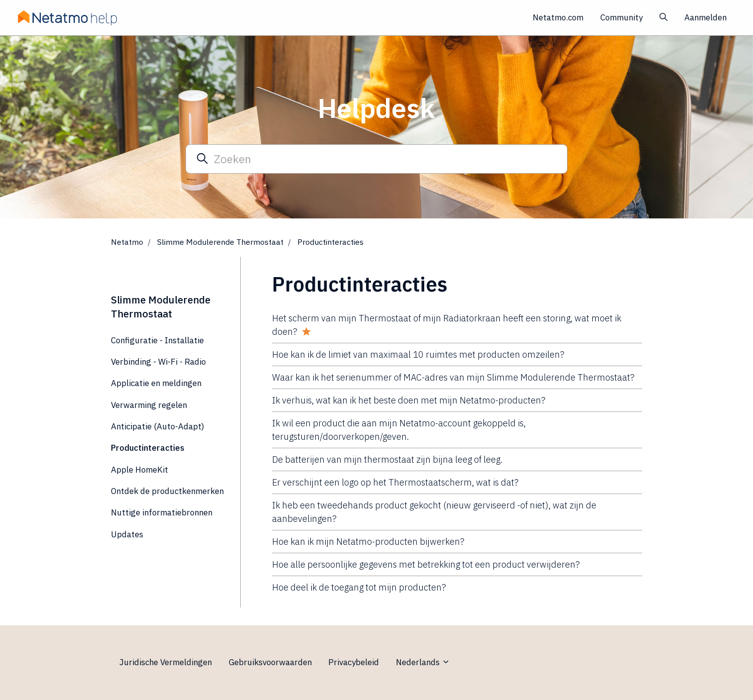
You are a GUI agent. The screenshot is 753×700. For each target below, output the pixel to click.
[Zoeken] (376, 159)
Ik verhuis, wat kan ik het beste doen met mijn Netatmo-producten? (409, 400)
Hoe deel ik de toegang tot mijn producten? (359, 587)
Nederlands (423, 662)
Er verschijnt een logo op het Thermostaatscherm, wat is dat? (395, 482)
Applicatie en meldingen (156, 383)
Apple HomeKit (140, 470)
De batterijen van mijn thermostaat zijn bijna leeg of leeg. (387, 459)
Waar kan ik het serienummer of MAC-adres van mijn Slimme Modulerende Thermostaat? (453, 377)
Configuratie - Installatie (157, 340)
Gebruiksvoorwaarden (270, 662)
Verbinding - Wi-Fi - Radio (158, 362)
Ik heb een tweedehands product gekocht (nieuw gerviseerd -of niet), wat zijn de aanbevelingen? (434, 512)
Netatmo (127, 242)
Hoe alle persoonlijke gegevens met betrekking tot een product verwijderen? (426, 564)
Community (621, 17)
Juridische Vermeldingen (166, 662)
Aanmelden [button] (706, 17)
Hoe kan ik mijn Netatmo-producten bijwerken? (368, 542)
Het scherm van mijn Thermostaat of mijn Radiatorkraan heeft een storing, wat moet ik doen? (447, 325)
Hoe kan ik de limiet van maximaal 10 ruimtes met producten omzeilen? (418, 354)
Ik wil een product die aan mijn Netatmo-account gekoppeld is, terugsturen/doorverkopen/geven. (399, 430)
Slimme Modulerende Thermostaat (220, 242)
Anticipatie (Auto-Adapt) (158, 426)
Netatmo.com (558, 17)
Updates (127, 534)
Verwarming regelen (149, 405)
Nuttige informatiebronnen (162, 512)
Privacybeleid (354, 662)
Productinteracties (330, 242)
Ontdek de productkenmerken (167, 491)
